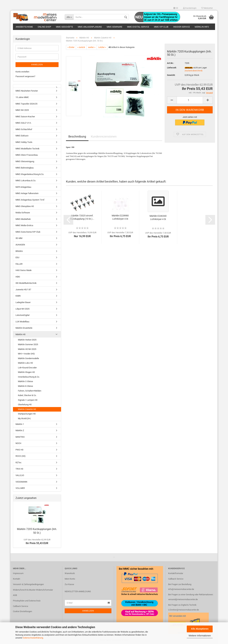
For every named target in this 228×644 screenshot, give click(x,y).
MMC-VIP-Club (161, 27)
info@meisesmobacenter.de (181, 589)
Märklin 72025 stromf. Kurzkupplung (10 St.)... (82, 217)
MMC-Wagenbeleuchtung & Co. (30, 174)
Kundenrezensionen (104, 137)
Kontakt (16, 579)
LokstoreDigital (22, 315)
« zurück (81, 47)
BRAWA (19, 251)
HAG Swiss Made (24, 270)
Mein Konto (70, 579)
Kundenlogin (190, 8)
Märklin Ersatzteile (24, 328)
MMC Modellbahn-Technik (27, 149)
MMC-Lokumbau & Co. (26, 181)
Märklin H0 (20, 334)
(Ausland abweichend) (194, 71)
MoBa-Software (23, 213)
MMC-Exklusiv (22, 136)
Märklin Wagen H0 (26, 372)
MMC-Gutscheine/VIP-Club (28, 232)
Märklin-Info (202, 27)
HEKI (18, 277)
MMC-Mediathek (23, 219)
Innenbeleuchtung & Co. (29, 377)
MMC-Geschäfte (64, 27)
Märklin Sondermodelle (28, 358)
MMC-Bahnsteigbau (25, 168)
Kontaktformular (176, 573)
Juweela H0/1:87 (23, 290)
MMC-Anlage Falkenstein (27, 193)
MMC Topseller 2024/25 (26, 104)
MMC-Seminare (114, 27)
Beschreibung (77, 137)
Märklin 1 (20, 424)
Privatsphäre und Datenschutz (27, 601)
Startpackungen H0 (27, 414)
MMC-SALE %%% (23, 123)
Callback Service (21, 606)
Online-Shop (44, 27)
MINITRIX (20, 437)
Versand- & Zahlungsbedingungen (28, 584)
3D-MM (19, 238)
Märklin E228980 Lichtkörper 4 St (120, 217)
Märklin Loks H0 (25, 363)
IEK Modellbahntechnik (26, 283)
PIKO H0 (19, 450)
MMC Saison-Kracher (25, 117)
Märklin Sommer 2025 (28, 344)
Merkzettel (207, 8)
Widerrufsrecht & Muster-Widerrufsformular (33, 590)
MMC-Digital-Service (138, 27)
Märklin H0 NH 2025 (27, 349)
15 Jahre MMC (22, 97)
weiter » (92, 47)
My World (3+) (24, 418)
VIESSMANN (21, 482)
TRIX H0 (19, 469)
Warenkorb (70, 573)
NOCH (18, 443)
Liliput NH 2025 (22, 309)
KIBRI (18, 296)
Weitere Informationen (200, 636)
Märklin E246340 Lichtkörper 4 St (158, 218)
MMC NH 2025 (22, 110)
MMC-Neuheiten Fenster (27, 91)
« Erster (71, 47)
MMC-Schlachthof (24, 129)
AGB (15, 595)
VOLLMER (20, 488)
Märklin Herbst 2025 (27, 340)
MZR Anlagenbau (23, 187)
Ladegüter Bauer (23, 302)
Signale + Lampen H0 (28, 400)
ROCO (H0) (21, 456)
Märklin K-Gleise (25, 386)
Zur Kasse (69, 584)
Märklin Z (20, 431)
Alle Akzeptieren (200, 629)
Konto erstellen (22, 72)
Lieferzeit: (172, 68)
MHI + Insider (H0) (26, 354)
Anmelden (37, 65)
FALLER (19, 264)
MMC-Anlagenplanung (90, 27)
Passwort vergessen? (25, 76)
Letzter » (102, 47)
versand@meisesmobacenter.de (183, 600)
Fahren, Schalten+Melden (30, 391)
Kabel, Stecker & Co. (27, 395)
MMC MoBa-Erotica (24, 226)
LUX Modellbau (22, 322)
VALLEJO (20, 475)
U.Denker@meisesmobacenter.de (184, 610)
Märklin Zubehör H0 (27, 409)
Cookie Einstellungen (22, 612)
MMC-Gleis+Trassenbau (27, 155)
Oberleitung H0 (25, 405)
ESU (17, 258)
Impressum (18, 573)
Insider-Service (182, 27)
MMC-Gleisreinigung (25, 161)
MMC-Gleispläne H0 (25, 206)
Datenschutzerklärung (33, 638)
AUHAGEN (20, 245)
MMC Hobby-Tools (24, 142)
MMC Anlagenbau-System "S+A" (30, 200)
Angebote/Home (24, 27)
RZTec (19, 463)
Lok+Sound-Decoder (27, 368)
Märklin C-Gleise (25, 382)
